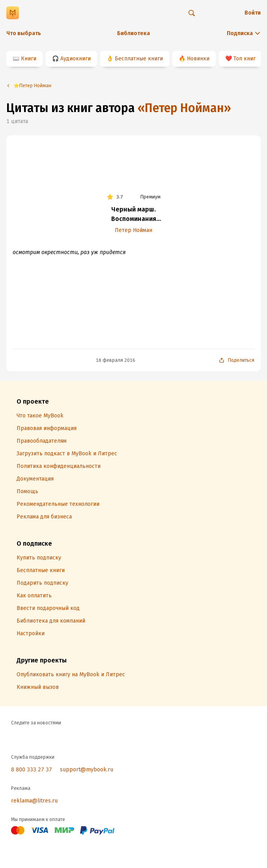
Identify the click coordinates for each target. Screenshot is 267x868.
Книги (29, 59)
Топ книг (245, 59)
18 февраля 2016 (116, 360)
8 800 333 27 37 (32, 770)
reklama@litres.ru (34, 801)
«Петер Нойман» (184, 108)
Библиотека (133, 33)
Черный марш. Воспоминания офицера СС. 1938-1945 (133, 215)
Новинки (198, 59)
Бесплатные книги (139, 59)
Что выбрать (24, 33)
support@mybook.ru (87, 770)
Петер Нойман (133, 230)
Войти (253, 13)
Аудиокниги (76, 59)
